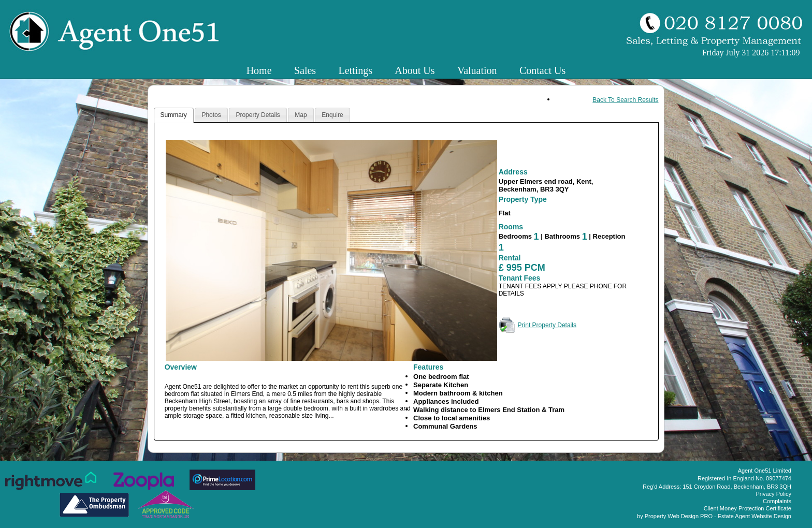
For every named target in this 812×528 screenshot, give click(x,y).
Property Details (258, 115)
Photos (211, 115)
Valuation (477, 70)
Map (301, 115)
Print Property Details (547, 325)
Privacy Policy (774, 494)
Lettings (355, 70)
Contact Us (542, 70)
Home (259, 70)
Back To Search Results (625, 99)
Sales (305, 70)
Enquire (332, 115)
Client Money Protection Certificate (748, 508)
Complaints (777, 501)
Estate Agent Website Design (755, 516)
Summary (174, 115)
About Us (415, 70)
